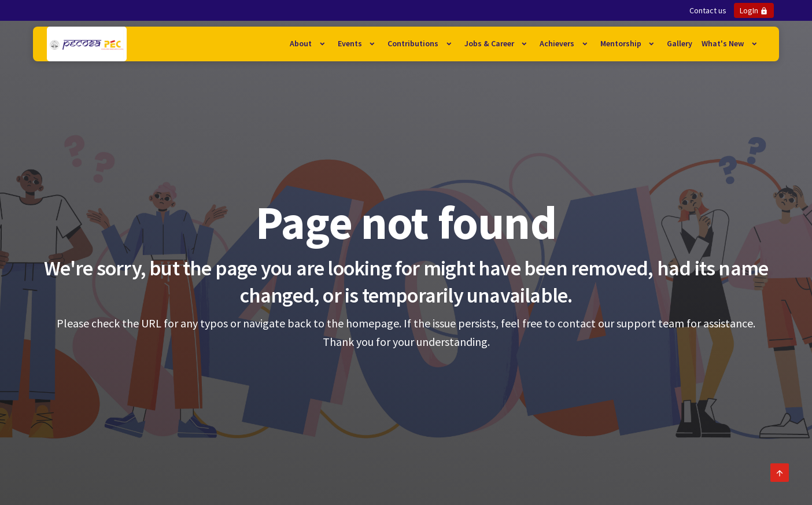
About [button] (302, 43)
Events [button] (351, 43)
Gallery (680, 43)
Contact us (708, 10)
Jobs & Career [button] (490, 43)
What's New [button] (724, 43)
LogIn (754, 10)
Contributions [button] (414, 43)
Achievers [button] (558, 43)
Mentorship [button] (622, 43)
